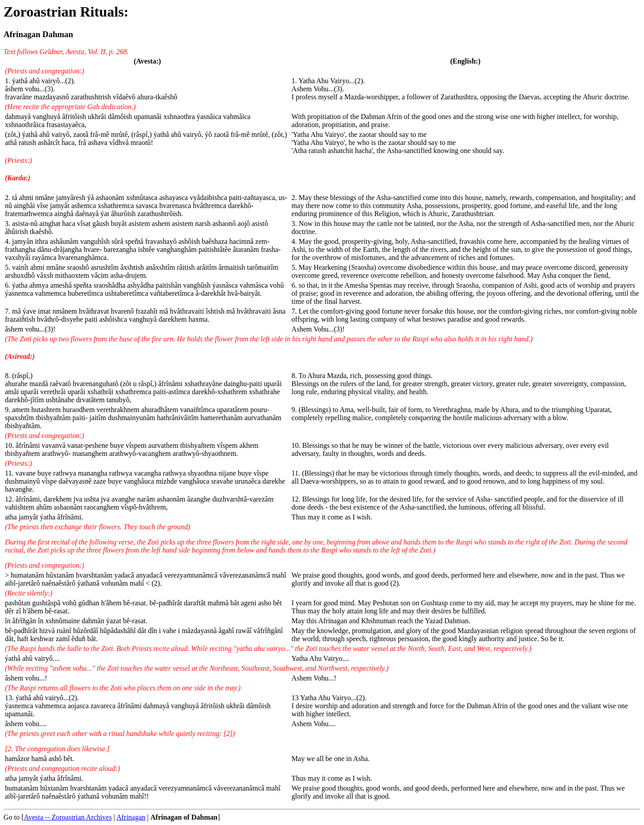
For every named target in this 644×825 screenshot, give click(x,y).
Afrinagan (131, 817)
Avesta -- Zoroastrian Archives (68, 817)
